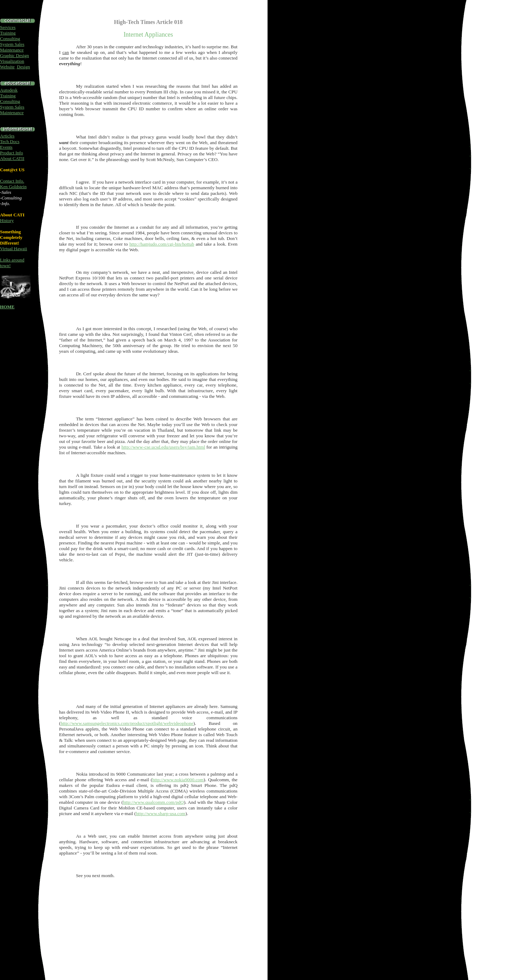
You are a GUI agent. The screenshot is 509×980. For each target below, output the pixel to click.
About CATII (12, 158)
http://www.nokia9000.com (178, 780)
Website (7, 67)
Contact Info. (12, 181)
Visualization (12, 61)
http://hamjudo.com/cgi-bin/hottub (162, 244)
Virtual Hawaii (14, 249)
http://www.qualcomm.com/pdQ (153, 802)
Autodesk (9, 90)
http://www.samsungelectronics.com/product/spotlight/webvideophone (127, 723)
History (7, 220)
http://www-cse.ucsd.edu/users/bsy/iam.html (163, 447)
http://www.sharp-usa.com (161, 813)
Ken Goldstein (13, 187)
